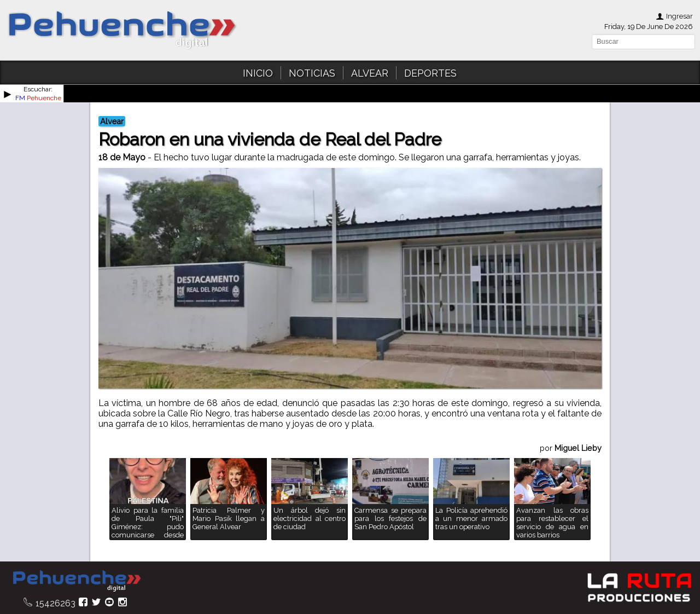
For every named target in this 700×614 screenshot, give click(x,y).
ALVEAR (370, 73)
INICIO (258, 73)
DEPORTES (430, 73)
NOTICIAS (312, 73)
